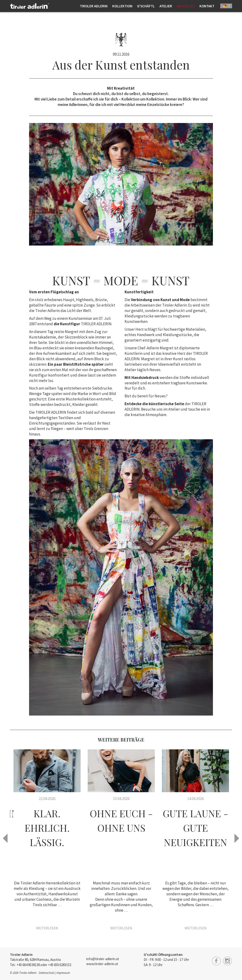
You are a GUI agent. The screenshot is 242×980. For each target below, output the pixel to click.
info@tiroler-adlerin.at (103, 959)
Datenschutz (47, 973)
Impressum (63, 973)
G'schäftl (146, 6)
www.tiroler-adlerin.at (102, 964)
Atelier (166, 6)
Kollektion (122, 6)
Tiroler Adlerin (94, 6)
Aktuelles (186, 6)
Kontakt (207, 6)
